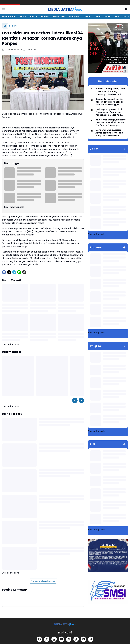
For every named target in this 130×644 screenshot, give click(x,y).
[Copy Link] (24, 272)
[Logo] (65, 624)
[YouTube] (61, 639)
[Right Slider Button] (127, 17)
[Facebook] (4, 272)
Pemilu (108, 17)
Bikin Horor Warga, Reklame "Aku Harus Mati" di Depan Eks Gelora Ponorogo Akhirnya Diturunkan (111, 123)
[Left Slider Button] (75, 400)
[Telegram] (14, 272)
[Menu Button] (4, 9)
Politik (23, 17)
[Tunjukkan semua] (124, 149)
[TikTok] (76, 639)
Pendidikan (74, 17)
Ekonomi (45, 17)
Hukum (34, 17)
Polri (117, 17)
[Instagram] (54, 639)
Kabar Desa (59, 17)
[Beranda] (5, 26)
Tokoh (97, 17)
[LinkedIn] (83, 639)
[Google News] (69, 639)
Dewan (87, 17)
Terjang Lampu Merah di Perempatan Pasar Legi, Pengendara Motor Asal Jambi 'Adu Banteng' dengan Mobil (109, 112)
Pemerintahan (9, 17)
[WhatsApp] (19, 272)
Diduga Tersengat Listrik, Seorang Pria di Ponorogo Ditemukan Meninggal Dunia (110, 102)
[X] (9, 272)
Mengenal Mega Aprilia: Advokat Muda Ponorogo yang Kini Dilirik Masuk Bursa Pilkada (109, 133)
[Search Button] (126, 9)
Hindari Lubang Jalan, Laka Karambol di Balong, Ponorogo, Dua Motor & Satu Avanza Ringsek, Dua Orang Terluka (110, 92)
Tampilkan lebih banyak (43, 581)
